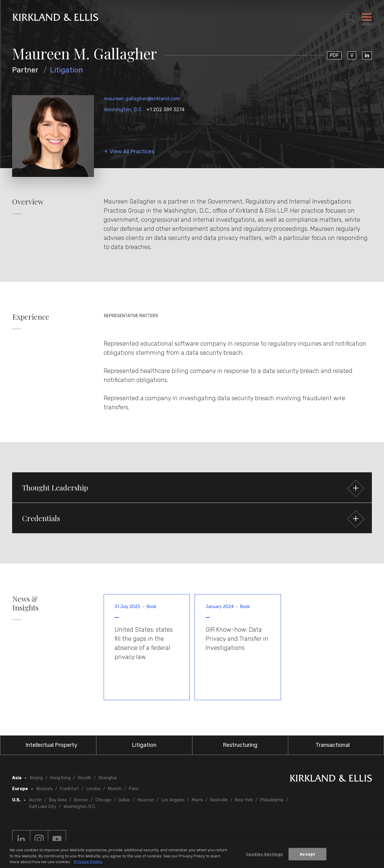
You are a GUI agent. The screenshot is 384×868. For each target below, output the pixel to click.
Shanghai (108, 778)
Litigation (67, 70)
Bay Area (58, 800)
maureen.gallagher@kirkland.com (142, 99)
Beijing (36, 778)
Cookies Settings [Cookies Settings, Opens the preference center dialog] (264, 854)
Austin (35, 800)
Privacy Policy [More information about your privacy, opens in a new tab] (88, 862)
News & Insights (25, 603)
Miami (197, 800)
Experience (31, 317)
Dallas (124, 800)
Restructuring (240, 745)
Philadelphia (272, 800)
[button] (192, 487)
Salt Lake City (43, 807)
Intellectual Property (51, 745)
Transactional (333, 745)
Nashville (219, 800)
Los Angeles (173, 800)
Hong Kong (60, 778)
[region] (192, 855)
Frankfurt (70, 789)
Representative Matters (131, 316)
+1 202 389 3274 (165, 110)
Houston (146, 800)
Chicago (103, 800)
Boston (81, 800)
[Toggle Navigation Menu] (367, 18)
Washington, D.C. (123, 110)
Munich (115, 789)
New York (244, 800)
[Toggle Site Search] (351, 18)
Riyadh (85, 778)
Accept (307, 854)
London (93, 789)
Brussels (45, 789)
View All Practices (132, 152)
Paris (134, 789)
